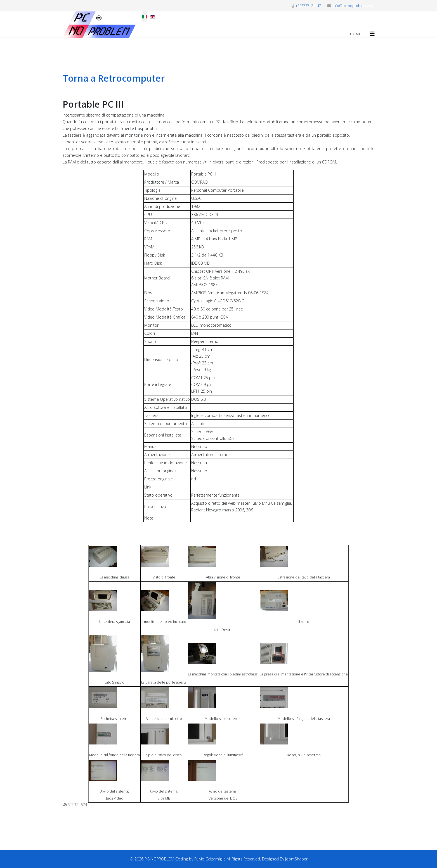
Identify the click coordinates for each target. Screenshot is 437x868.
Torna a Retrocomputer (114, 78)
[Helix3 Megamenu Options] (372, 34)
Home (356, 34)
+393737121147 (308, 6)
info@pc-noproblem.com (354, 6)
